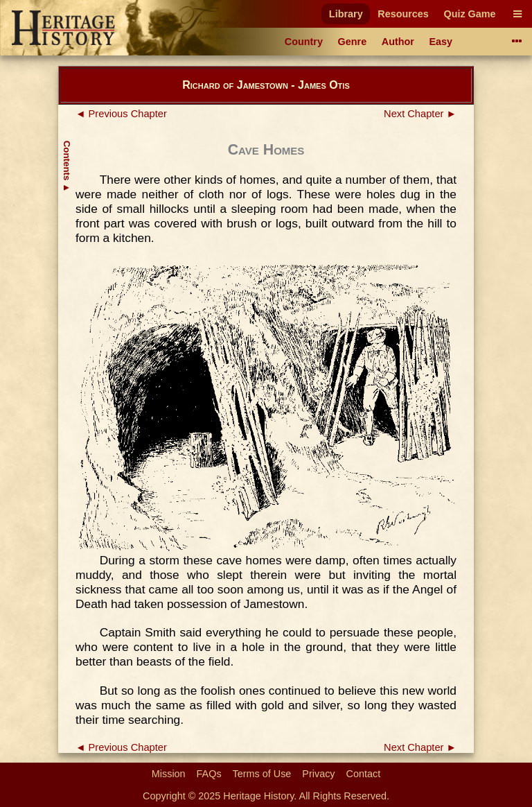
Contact (364, 774)
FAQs (209, 774)
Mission (169, 774)
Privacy (318, 774)
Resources (403, 14)
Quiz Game (469, 14)
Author (398, 42)
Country (304, 42)
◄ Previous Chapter (121, 114)
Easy (441, 42)
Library (346, 14)
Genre (353, 42)
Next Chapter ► (420, 114)
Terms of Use (262, 774)
